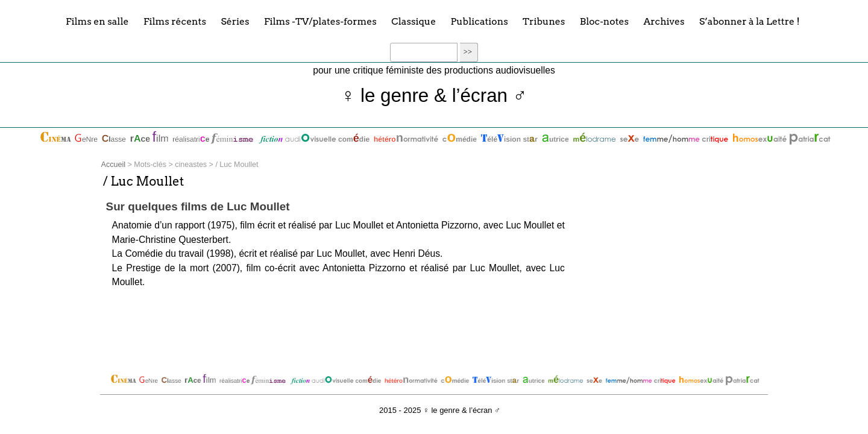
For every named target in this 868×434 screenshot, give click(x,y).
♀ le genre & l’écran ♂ (434, 96)
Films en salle (97, 21)
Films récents (175, 21)
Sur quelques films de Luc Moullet (198, 206)
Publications (480, 21)
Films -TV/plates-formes (320, 21)
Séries (235, 21)
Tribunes (544, 21)
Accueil (113, 165)
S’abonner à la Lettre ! (750, 21)
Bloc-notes (604, 21)
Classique (414, 21)
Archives (664, 21)
